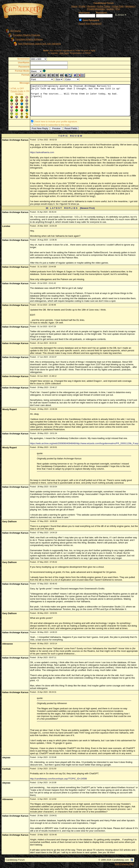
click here (64, 53)
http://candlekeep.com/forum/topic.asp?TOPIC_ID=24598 (58, 779)
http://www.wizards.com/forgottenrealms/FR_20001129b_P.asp (107, 444)
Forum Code (11, 91)
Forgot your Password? (90, 23)
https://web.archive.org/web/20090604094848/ (53, 444)
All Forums (13, 31)
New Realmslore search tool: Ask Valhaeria (37, 44)
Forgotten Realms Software (27, 39)
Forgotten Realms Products (24, 35)
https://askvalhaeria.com (42, 153)
